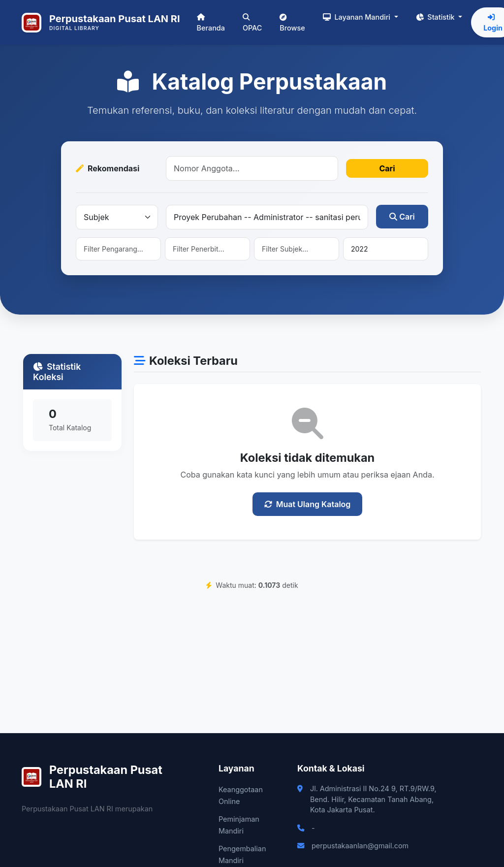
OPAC (252, 23)
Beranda (211, 23)
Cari (387, 168)
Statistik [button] (436, 17)
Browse (292, 23)
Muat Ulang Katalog (308, 504)
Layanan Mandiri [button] (358, 17)
